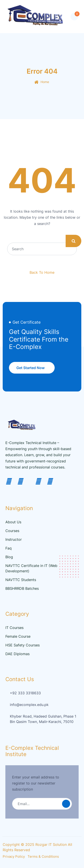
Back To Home (42, 272)
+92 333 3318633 (25, 693)
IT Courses (14, 628)
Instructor (14, 539)
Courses (12, 531)
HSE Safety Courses (23, 645)
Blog (9, 557)
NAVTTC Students (21, 580)
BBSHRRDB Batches (22, 588)
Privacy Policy (14, 856)
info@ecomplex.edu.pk (29, 705)
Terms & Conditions (43, 856)
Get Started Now (30, 368)
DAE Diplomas (17, 654)
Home (45, 82)
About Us (13, 522)
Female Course (18, 636)
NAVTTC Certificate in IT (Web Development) (31, 568)
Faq (9, 548)
